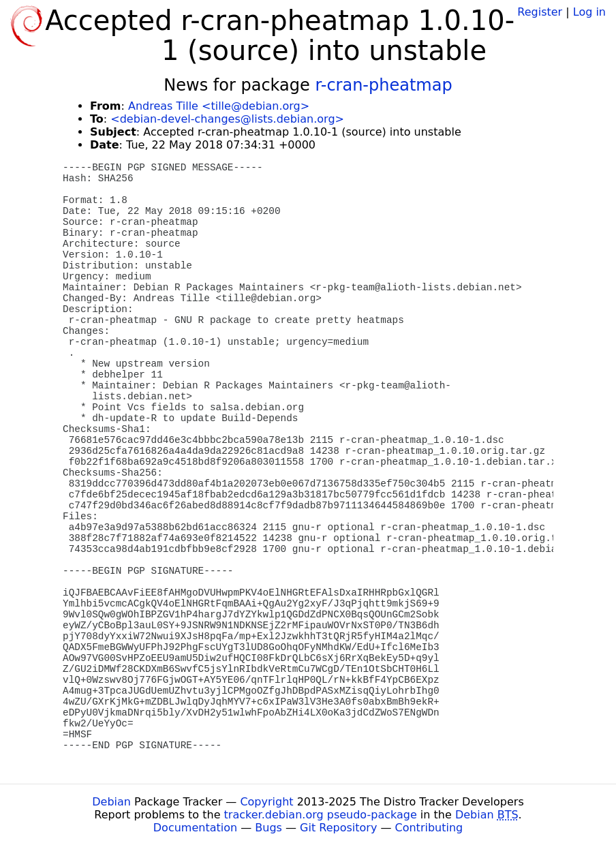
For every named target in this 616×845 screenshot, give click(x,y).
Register (540, 12)
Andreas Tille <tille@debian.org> (219, 106)
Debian (111, 802)
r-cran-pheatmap (383, 85)
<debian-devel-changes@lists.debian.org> (227, 119)
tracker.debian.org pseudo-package (321, 815)
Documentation (195, 828)
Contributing (429, 828)
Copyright (266, 802)
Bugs (268, 828)
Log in (589, 12)
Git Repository (338, 828)
